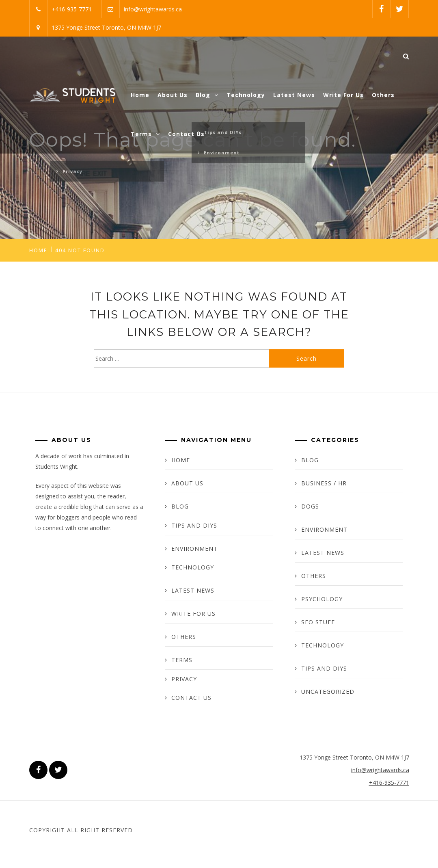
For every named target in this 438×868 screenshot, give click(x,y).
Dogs (310, 506)
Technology (246, 95)
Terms (145, 134)
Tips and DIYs (194, 525)
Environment (194, 549)
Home (140, 95)
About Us (173, 95)
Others (383, 95)
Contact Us (186, 134)
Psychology (322, 599)
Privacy (184, 679)
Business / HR (324, 483)
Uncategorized (328, 692)
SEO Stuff (318, 622)
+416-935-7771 (72, 9)
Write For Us (343, 95)
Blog (207, 95)
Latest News (294, 95)
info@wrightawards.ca (153, 9)
